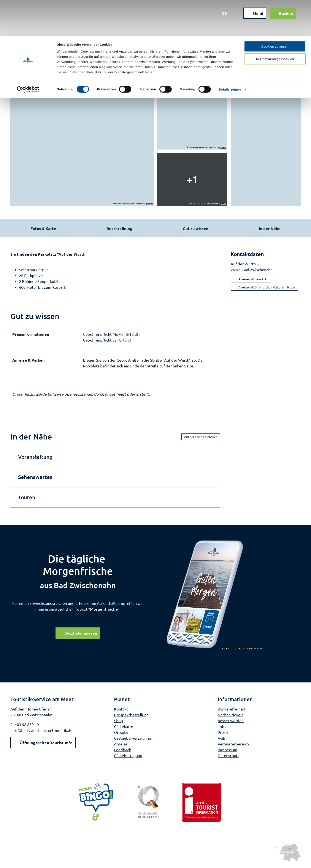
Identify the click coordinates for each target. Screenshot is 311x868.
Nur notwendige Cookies (275, 23)
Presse (224, 734)
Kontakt (121, 711)
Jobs (222, 728)
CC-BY (150, 204)
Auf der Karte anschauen (201, 438)
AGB (222, 740)
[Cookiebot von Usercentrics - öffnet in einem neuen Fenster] (28, 54)
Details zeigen (230, 54)
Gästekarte (124, 728)
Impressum (228, 751)
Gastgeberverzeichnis (133, 740)
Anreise (121, 746)
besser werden (231, 722)
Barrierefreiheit (232, 711)
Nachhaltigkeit (230, 716)
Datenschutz (228, 757)
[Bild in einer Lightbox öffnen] (214, 596)
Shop (119, 722)
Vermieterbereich (233, 746)
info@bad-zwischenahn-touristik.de (41, 732)
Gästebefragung (128, 757)
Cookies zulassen (275, 11)
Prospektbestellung (131, 716)
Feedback (122, 751)
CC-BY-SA (258, 651)
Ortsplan (122, 734)
